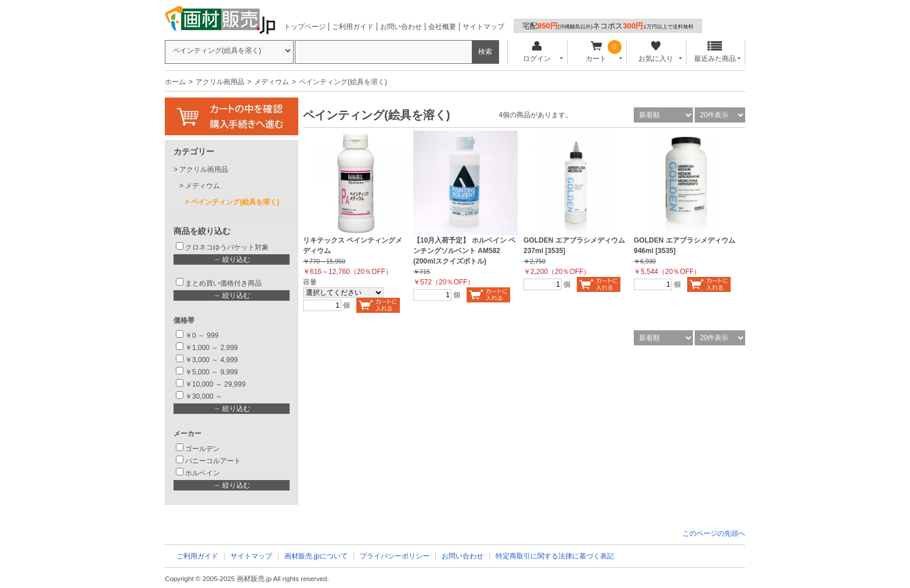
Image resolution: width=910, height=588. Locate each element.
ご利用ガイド (353, 27)
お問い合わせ (401, 27)
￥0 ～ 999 (202, 336)
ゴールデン (203, 449)
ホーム (175, 82)
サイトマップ (483, 27)
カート (596, 52)
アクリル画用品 (220, 82)
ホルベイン (203, 473)
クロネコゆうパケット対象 (227, 247)
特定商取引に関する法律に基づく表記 (555, 556)
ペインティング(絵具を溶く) (235, 202)
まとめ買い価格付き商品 (223, 283)
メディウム (272, 82)
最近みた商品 (715, 52)
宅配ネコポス (608, 26)
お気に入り (656, 52)
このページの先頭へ (714, 533)
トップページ (305, 27)
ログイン (537, 52)
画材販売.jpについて (316, 556)
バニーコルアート (213, 461)
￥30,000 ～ (205, 396)
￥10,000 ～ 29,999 (215, 384)
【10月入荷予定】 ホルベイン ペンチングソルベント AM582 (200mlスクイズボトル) (464, 251)
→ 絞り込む (231, 259)
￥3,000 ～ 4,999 (212, 360)
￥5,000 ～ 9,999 (212, 372)
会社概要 (442, 27)
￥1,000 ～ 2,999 (212, 348)
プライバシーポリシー (395, 556)
